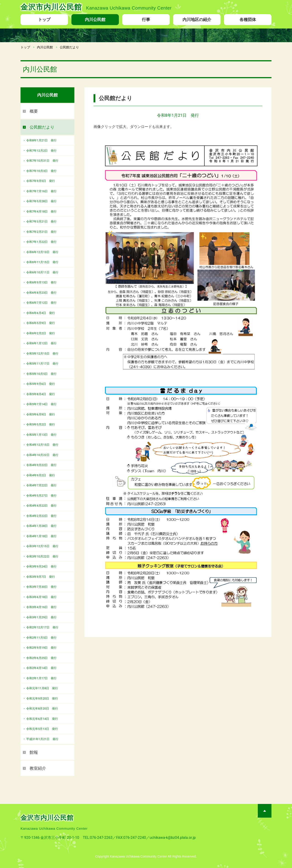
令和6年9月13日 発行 (41, 282)
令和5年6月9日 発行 (41, 414)
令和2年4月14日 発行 (41, 668)
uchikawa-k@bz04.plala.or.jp (173, 838)
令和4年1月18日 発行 (41, 536)
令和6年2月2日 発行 (41, 333)
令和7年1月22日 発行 (41, 242)
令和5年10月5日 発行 (41, 374)
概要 (34, 111)
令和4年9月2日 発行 (41, 475)
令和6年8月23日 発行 (41, 293)
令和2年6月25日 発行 (41, 658)
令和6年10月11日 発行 (42, 272)
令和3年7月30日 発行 (41, 587)
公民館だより (42, 127)
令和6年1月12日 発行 (41, 343)
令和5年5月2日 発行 (41, 424)
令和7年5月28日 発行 (41, 201)
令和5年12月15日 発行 (42, 354)
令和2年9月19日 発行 (41, 648)
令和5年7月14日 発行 (41, 404)
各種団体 (248, 19)
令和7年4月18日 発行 (41, 211)
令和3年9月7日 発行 (41, 577)
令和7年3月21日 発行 (41, 222)
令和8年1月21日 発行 (41, 140)
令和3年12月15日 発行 (42, 546)
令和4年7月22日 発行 (41, 485)
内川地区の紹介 (197, 19)
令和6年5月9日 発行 (41, 323)
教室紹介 (38, 768)
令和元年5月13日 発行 (42, 729)
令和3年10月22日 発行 (42, 556)
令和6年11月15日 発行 (42, 262)
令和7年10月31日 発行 (42, 161)
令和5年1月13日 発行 (41, 435)
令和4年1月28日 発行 (41, 526)
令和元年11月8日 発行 (42, 688)
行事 (146, 19)
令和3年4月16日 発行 (41, 607)
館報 (34, 752)
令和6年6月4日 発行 (41, 313)
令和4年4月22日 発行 (41, 506)
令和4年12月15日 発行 (42, 445)
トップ (44, 19)
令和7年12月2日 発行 (41, 151)
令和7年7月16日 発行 (41, 191)
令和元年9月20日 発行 (42, 698)
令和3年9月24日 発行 (41, 566)
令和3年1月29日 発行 (41, 617)
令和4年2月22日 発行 (41, 516)
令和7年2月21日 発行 (41, 232)
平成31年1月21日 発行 (42, 739)
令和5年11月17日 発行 (42, 364)
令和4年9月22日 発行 (41, 465)
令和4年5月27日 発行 (41, 496)
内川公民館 (95, 19)
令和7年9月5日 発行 (41, 181)
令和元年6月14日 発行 (42, 719)
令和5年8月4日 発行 (41, 394)
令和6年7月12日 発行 (41, 303)
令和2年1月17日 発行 (41, 678)
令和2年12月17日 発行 (42, 627)
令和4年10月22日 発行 (42, 455)
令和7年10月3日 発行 (41, 171)
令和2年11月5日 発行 (41, 638)
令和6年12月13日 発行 (42, 252)
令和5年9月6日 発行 (41, 384)
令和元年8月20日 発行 (42, 709)
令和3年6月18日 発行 (41, 597)
